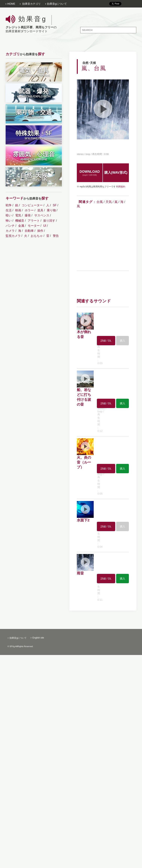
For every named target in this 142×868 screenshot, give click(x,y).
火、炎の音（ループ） (84, 462)
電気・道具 (34, 72)
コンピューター (32, 205)
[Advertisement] (108, 240)
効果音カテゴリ (31, 4)
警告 (56, 236)
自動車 (29, 231)
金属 (21, 226)
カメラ (10, 231)
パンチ (10, 226)
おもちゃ (37, 236)
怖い (9, 221)
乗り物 (51, 210)
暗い (9, 215)
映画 (18, 210)
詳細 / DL (106, 341)
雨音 (80, 573)
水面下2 (83, 520)
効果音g (33, 19)
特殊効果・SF (34, 135)
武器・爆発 (34, 93)
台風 (100, 202)
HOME (11, 4)
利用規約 (121, 187)
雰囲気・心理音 (34, 156)
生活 (9, 210)
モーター (34, 226)
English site (38, 638)
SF (55, 205)
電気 (18, 215)
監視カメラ (13, 236)
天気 (109, 202)
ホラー (29, 210)
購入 (123, 403)
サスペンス (42, 215)
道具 (40, 210)
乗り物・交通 (34, 114)
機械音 (20, 221)
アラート (34, 221)
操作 (40, 231)
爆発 (28, 215)
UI (45, 226)
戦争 (9, 205)
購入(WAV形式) (116, 173)
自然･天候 (34, 177)
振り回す (49, 221)
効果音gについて (57, 4)
